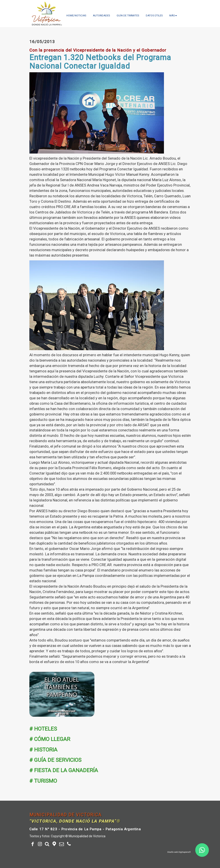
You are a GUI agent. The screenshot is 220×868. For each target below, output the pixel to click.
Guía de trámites (128, 16)
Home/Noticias (76, 16)
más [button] (173, 16)
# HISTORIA (43, 750)
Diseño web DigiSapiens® (179, 852)
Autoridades (101, 16)
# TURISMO (43, 781)
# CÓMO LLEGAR (50, 739)
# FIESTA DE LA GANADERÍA (64, 770)
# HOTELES (43, 729)
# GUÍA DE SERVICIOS (55, 760)
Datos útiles (154, 16)
